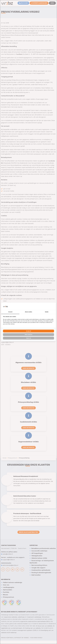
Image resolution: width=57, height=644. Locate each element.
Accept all (28, 331)
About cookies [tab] (28, 312)
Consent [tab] (10, 312)
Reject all (28, 338)
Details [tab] (47, 312)
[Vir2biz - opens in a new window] (52, 306)
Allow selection (28, 335)
